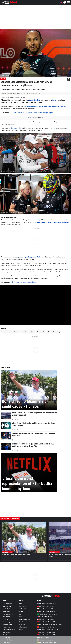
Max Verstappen (7, 622)
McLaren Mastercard (24, 619)
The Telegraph (15, 128)
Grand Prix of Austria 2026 (46, 627)
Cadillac (21, 611)
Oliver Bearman (7, 635)
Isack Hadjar (6, 619)
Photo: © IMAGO (5, 75)
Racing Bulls (22, 624)
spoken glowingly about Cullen (30, 257)
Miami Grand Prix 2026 (45, 617)
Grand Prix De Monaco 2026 (46, 622)
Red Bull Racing (23, 627)
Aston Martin (22, 606)
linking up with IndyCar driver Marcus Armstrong (52, 222)
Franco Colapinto (8, 614)
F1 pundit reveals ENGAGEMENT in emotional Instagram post (32, 113)
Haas (20, 617)
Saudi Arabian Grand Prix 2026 (47, 614)
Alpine (20, 604)
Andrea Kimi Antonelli (9, 630)
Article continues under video (36, 118)
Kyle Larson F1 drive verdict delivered (24, 282)
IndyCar (3, 79)
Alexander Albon (7, 624)
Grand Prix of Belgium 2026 (46, 632)
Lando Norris (7, 609)
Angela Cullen (41, 332)
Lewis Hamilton (35, 100)
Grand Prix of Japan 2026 (46, 609)
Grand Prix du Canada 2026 (46, 619)
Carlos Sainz (6, 627)
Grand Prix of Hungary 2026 (46, 635)
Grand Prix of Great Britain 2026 (47, 630)
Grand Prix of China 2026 (45, 606)
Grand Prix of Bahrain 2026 (46, 611)
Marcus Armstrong (54, 332)
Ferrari (55, 100)
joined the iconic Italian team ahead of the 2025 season (46, 106)
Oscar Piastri (6, 611)
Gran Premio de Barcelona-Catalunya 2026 (50, 624)
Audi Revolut (22, 609)
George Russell (7, 632)
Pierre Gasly (6, 617)
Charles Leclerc (7, 606)
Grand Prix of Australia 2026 (46, 604)
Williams (21, 630)
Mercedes (24, 332)
